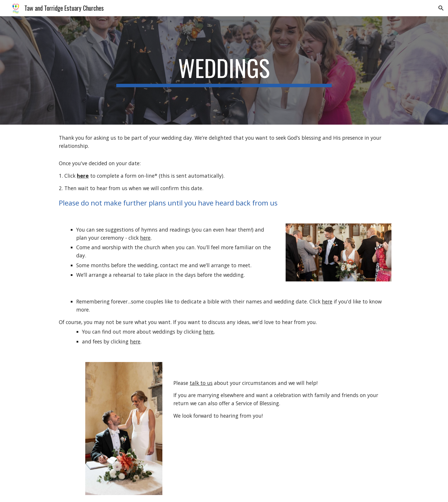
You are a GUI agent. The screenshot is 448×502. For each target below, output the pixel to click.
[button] (441, 8)
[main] (224, 70)
